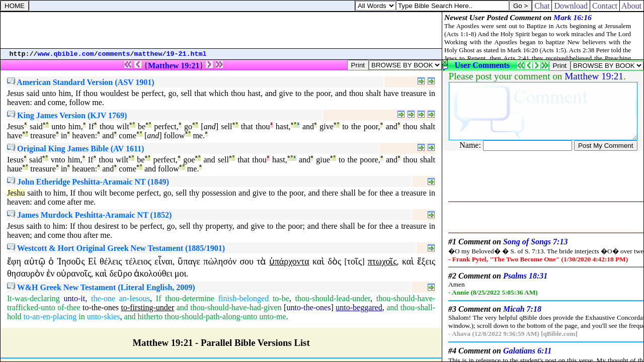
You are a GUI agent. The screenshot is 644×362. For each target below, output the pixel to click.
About (632, 6)
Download (571, 6)
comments (114, 54)
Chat (542, 6)
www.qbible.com (66, 54)
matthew (148, 54)
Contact (605, 6)
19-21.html (187, 54)
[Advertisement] (221, 30)
